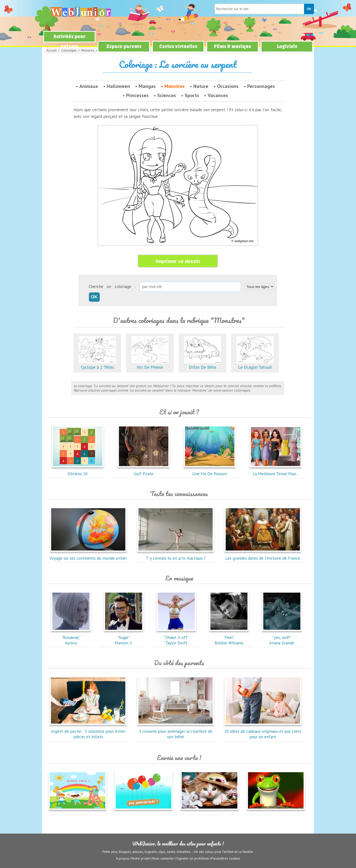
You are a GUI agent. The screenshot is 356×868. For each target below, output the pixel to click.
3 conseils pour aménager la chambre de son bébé (176, 731)
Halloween (118, 86)
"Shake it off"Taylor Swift (176, 637)
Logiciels (287, 46)
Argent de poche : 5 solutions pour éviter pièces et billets (88, 731)
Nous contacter (163, 858)
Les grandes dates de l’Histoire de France (263, 555)
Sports (192, 95)
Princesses (137, 95)
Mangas (147, 86)
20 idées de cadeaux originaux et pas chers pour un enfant (263, 731)
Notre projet (141, 858)
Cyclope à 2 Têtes (97, 364)
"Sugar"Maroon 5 (124, 637)
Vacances (218, 95)
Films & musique (233, 46)
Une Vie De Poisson (210, 471)
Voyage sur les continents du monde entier (88, 555)
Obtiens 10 (78, 471)
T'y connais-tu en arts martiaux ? (176, 555)
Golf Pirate (144, 471)
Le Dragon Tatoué (255, 364)
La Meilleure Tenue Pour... (276, 471)
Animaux (89, 86)
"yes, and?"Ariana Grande (282, 637)
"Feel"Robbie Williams (229, 637)
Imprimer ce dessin (178, 261)
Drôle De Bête (202, 364)
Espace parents (124, 46)
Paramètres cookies (226, 858)
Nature (201, 86)
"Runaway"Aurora (71, 637)
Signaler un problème (193, 858)
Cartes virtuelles (178, 46)
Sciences (167, 95)
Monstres (175, 86)
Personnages (261, 86)
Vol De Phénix (150, 364)
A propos (123, 858)
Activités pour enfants (69, 41)
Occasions (228, 86)
